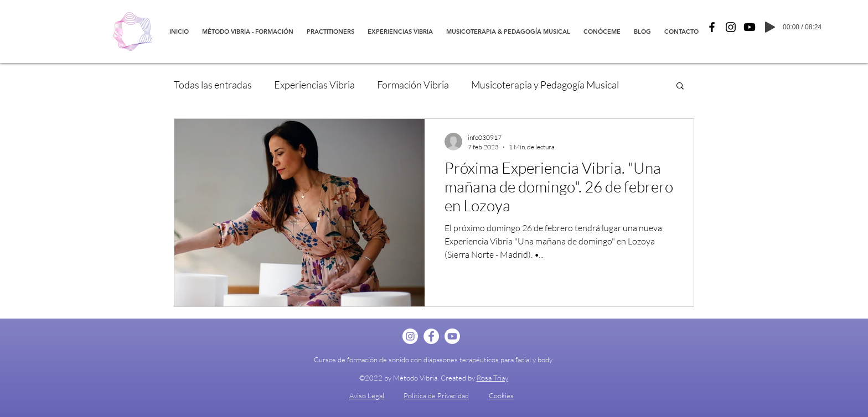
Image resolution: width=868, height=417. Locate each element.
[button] (680, 87)
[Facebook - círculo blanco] (431, 336)
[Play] (770, 27)
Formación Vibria (413, 85)
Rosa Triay (492, 378)
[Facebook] (712, 27)
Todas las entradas (213, 85)
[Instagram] (731, 27)
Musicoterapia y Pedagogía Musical (545, 85)
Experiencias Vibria (314, 85)
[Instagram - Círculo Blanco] (410, 336)
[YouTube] (750, 27)
